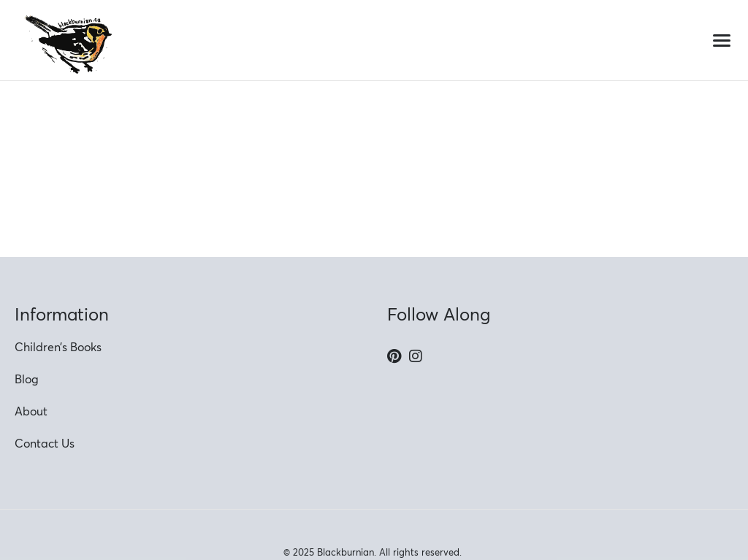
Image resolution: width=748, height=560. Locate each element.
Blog (27, 379)
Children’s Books (58, 347)
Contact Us (45, 443)
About (31, 411)
